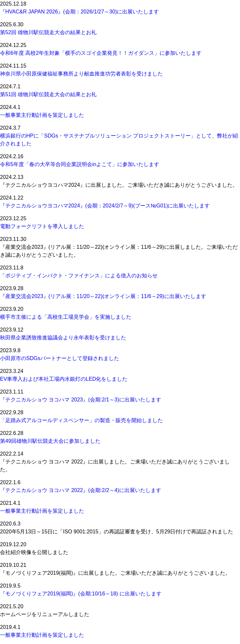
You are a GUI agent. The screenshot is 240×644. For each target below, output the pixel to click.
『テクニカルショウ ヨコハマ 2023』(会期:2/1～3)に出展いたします (81, 400)
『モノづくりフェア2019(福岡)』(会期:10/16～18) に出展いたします (81, 594)
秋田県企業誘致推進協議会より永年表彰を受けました (63, 338)
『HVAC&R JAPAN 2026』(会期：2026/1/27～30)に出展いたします (79, 12)
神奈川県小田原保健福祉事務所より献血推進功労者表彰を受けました (81, 74)
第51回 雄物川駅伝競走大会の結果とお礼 (48, 94)
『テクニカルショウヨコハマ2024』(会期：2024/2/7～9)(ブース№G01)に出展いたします (105, 206)
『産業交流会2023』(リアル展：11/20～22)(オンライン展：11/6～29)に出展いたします (103, 296)
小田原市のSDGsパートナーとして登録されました (60, 358)
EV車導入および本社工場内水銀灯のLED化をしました (64, 379)
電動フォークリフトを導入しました (42, 226)
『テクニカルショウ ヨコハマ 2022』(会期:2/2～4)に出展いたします (81, 490)
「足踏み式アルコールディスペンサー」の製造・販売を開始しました (81, 420)
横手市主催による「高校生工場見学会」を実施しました (66, 317)
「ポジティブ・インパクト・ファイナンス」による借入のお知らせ (79, 276)
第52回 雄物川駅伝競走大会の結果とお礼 (48, 32)
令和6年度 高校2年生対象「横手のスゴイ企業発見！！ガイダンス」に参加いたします (101, 53)
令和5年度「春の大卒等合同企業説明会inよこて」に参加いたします (80, 164)
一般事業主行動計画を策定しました (42, 115)
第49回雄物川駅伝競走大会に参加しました (50, 441)
